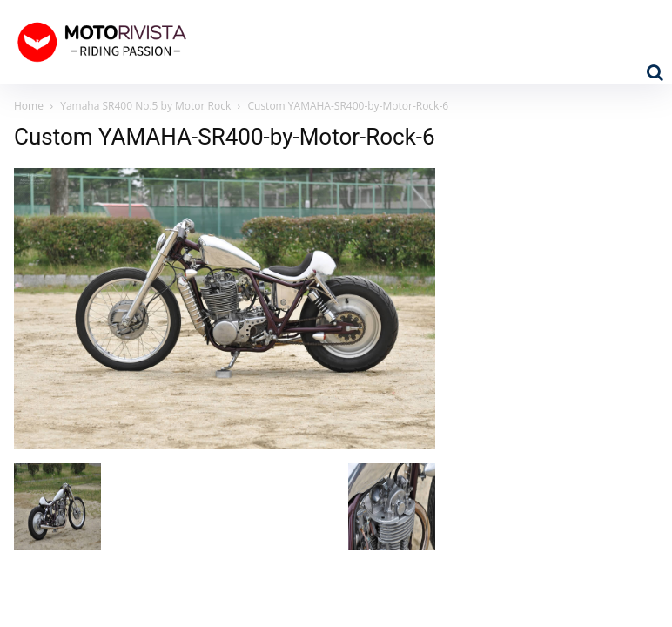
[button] (655, 72)
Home (29, 106)
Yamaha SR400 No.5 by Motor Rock (145, 106)
